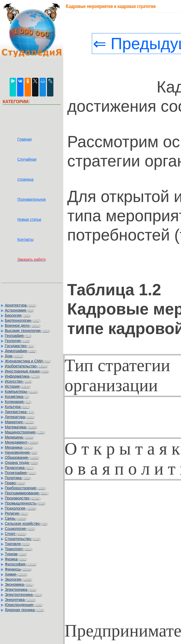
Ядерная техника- (25, 610)
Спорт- (16, 534)
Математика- (21, 427)
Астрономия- (19, 310)
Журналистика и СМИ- (28, 361)
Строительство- (23, 539)
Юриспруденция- (24, 605)
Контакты (25, 239)
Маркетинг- (20, 422)
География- (18, 336)
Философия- (21, 564)
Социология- (20, 529)
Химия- (16, 574)
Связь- (16, 518)
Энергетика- (20, 600)
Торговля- (17, 544)
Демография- (21, 351)
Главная (24, 139)
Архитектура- (21, 305)
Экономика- (19, 584)
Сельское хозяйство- (26, 523)
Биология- (18, 315)
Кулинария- (18, 402)
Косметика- (17, 397)
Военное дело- (23, 325)
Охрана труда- (22, 463)
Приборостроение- (25, 488)
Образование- (22, 457)
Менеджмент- (22, 442)
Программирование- (27, 493)
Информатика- (23, 376)
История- (18, 386)
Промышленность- (25, 503)
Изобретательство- (26, 366)
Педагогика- (19, 468)
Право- (15, 483)
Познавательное (32, 199)
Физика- (16, 559)
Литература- (20, 417)
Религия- (17, 513)
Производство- (23, 498)
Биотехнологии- (23, 320)
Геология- (17, 341)
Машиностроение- (25, 432)
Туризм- (16, 554)
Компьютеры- (21, 391)
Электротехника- (23, 595)
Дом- (14, 356)
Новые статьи (29, 219)
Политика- (18, 478)
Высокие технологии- (27, 331)
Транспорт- (19, 549)
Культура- (17, 407)
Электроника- (21, 589)
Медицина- (19, 437)
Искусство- (18, 381)
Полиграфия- (21, 473)
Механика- (19, 447)
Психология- (21, 508)
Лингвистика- (20, 412)
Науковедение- (21, 452)
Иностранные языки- (27, 371)
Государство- (20, 346)
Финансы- (18, 569)
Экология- (19, 579)
